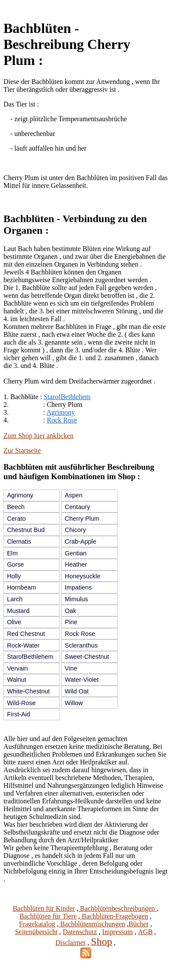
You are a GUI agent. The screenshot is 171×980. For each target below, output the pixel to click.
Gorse (15, 564)
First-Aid (19, 714)
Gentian (76, 553)
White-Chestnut (28, 691)
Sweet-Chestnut (87, 657)
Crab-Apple (81, 542)
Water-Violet (82, 680)
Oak (70, 611)
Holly (14, 576)
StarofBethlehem (30, 657)
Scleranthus (81, 645)
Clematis (19, 542)
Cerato (16, 519)
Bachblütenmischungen (92, 924)
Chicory (75, 530)
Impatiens (78, 587)
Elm (12, 553)
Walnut (16, 680)
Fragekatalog (37, 924)
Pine (71, 622)
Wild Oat (77, 691)
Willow (74, 703)
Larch (15, 599)
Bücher (139, 924)
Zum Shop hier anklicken (38, 436)
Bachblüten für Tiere (48, 916)
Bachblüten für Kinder (44, 908)
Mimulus (76, 599)
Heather (76, 564)
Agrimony (20, 495)
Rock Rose (80, 634)
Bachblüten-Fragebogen (114, 916)
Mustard (18, 611)
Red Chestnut (26, 634)
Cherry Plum (82, 519)
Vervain (17, 668)
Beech (16, 507)
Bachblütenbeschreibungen (117, 908)
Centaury (77, 507)
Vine (71, 668)
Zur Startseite (22, 450)
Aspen (74, 495)
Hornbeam (21, 587)
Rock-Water (23, 645)
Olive (14, 622)
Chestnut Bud (26, 530)
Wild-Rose (21, 703)
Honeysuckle (82, 576)
